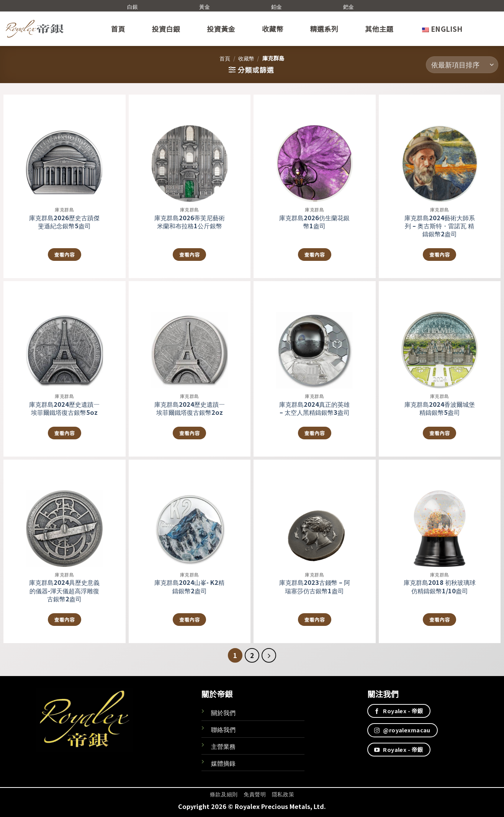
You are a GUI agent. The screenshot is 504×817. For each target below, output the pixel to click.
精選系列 (324, 29)
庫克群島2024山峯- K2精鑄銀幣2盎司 (189, 586)
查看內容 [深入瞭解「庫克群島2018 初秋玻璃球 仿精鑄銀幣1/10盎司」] (440, 620)
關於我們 (223, 712)
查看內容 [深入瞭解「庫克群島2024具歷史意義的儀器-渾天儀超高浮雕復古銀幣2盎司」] (64, 620)
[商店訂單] (462, 65)
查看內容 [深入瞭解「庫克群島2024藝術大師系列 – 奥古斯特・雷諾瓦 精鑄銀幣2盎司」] (440, 255)
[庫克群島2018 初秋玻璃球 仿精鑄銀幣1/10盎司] (440, 513)
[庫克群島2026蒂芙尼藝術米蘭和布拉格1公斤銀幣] (190, 148)
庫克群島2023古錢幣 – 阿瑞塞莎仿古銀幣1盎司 (315, 586)
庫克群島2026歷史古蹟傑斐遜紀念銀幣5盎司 (64, 222)
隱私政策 (283, 794)
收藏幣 (272, 29)
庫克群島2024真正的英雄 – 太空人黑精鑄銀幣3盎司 (314, 408)
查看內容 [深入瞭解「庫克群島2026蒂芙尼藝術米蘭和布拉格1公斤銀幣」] (190, 255)
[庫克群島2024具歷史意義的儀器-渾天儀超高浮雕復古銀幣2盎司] (65, 513)
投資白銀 (166, 29)
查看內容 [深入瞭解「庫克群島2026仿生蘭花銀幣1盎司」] (314, 255)
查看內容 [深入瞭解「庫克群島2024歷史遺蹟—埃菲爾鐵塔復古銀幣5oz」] (64, 433)
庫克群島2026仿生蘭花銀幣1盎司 (314, 222)
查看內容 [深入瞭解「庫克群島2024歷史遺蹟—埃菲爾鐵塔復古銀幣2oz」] (190, 433)
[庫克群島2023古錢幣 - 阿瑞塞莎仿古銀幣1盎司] (315, 513)
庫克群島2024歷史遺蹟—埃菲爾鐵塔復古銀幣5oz (64, 408)
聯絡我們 (223, 729)
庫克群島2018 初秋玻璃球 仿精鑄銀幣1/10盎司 (440, 586)
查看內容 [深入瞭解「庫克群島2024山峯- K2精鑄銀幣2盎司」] (190, 620)
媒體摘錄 (223, 763)
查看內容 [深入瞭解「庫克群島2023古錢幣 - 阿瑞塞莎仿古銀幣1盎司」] (314, 620)
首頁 (118, 29)
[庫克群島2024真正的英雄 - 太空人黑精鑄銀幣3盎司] (315, 335)
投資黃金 (221, 29)
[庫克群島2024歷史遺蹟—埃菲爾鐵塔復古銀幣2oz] (190, 335)
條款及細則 (224, 794)
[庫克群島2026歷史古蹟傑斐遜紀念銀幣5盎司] (65, 148)
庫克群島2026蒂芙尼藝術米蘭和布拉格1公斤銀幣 (190, 222)
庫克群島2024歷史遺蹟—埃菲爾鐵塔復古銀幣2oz (190, 408)
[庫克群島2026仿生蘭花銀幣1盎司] (315, 148)
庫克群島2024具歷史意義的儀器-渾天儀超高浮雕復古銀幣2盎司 (64, 590)
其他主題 (379, 29)
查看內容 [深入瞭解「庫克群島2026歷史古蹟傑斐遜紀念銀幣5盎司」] (64, 255)
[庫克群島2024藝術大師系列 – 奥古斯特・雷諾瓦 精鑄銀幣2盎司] (440, 148)
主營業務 (223, 746)
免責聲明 (255, 794)
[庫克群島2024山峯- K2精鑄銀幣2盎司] (190, 513)
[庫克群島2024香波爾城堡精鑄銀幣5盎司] (440, 335)
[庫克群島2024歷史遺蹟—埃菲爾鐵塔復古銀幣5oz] (65, 335)
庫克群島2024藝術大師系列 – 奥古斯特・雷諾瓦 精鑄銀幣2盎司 (440, 226)
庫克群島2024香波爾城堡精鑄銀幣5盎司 (440, 408)
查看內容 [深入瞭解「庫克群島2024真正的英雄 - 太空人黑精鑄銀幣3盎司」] (314, 433)
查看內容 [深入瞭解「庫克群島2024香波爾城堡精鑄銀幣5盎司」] (440, 433)
